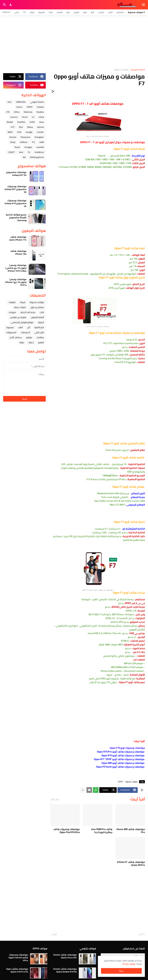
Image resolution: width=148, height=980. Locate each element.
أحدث (141, 934)
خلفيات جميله (20, 307)
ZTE (24, 12)
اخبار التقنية (39, 327)
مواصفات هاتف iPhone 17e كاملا (18, 238)
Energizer (39, 137)
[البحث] (4, 5)
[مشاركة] (53, 91)
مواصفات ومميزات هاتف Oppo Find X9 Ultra (66, 831)
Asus (42, 122)
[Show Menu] (144, 5)
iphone (41, 127)
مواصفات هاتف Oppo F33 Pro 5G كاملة (17, 970)
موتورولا (42, 12)
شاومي (101, 12)
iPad (19, 132)
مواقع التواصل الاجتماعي (22, 322)
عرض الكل (55, 799)
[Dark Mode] (11, 5)
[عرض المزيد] (83, 790)
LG (33, 117)
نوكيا (51, 12)
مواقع (29, 337)
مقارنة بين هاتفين (18, 317)
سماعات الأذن (16, 337)
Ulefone (24, 142)
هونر (68, 12)
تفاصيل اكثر (130, 964)
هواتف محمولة (121, 70)
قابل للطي (39, 332)
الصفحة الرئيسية (138, 70)
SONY (32, 122)
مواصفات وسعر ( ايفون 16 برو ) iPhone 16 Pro (16, 282)
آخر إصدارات (25, 332)
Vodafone (39, 152)
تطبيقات (12, 302)
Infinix (17, 112)
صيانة (22, 342)
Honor (19, 107)
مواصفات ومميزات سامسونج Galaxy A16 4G (16, 203)
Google (29, 132)
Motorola (28, 112)
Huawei (40, 107)
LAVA (42, 142)
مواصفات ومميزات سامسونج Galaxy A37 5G (16, 189)
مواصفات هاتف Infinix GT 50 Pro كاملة (131, 864)
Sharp (13, 142)
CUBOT (11, 152)
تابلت (42, 312)
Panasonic (26, 137)
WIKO (10, 132)
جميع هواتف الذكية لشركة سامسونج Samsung (16, 218)
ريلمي (17, 12)
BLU (21, 127)
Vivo (10, 102)
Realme (40, 112)
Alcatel (10, 122)
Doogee (28, 147)
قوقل (32, 12)
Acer (21, 152)
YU (29, 152)
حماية (31, 342)
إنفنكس (59, 12)
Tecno (25, 117)
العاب (20, 327)
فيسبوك (10, 327)
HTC (13, 127)
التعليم (41, 342)
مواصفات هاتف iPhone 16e (18, 252)
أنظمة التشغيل (37, 317)
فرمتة (23, 302)
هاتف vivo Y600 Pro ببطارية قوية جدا (102, 831)
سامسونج (120, 12)
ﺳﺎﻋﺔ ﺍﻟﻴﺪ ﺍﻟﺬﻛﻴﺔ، (28, 312)
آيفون (110, 12)
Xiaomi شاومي (37, 102)
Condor (40, 132)
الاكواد (41, 322)
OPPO (120, 782)
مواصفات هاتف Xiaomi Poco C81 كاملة (65, 956)
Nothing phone (37, 157)
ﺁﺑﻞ (29, 327)
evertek (40, 147)
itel (24, 157)
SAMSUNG (21, 102)
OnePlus (6, 12)
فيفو (85, 12)
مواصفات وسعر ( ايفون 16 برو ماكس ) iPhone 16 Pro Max (16, 268)
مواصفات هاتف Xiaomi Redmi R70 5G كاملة (65, 970)
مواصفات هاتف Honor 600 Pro (131, 831)
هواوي (76, 12)
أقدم (55, 934)
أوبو (92, 12)
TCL (33, 142)
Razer (17, 147)
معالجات (40, 337)
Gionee (13, 137)
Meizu (30, 127)
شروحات (12, 312)
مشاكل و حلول (37, 307)
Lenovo (14, 117)
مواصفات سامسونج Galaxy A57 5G (16, 174)
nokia (41, 117)
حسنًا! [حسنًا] (121, 971)
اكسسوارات (11, 332)
